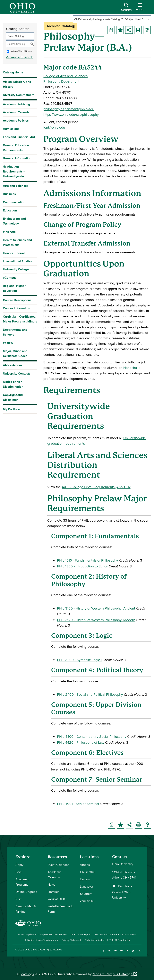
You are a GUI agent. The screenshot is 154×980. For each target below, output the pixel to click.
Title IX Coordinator (120, 940)
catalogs (28, 974)
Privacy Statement (71, 940)
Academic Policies (16, 121)
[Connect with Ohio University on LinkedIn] (116, 953)
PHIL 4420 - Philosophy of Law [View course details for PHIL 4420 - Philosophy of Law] (81, 742)
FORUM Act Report (81, 934)
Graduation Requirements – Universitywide (14, 171)
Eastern (85, 879)
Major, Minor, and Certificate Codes (15, 353)
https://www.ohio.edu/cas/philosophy (71, 114)
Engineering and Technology (14, 221)
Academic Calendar (17, 112)
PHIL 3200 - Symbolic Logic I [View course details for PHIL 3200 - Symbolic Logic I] (79, 660)
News (51, 884)
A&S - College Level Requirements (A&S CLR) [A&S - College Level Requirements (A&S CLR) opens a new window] (96, 487)
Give (19, 872)
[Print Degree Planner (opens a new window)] (111, 30)
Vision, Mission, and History (17, 84)
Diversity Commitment (19, 95)
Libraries (53, 892)
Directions (125, 886)
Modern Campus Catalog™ (112, 974)
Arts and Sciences (16, 186)
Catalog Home (13, 72)
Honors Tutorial (14, 253)
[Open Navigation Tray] (140, 9)
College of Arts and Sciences (65, 76)
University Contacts (17, 373)
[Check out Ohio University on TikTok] (133, 953)
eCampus (10, 278)
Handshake (132, 368)
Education (10, 210)
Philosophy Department (62, 81)
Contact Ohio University (121, 895)
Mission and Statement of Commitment (115, 934)
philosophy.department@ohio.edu (69, 109)
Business (9, 194)
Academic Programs (22, 882)
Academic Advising (16, 104)
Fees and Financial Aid (19, 137)
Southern (86, 894)
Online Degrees (26, 892)
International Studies (17, 261)
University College (16, 269)
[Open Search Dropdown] (126, 9)
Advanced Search (20, 57)
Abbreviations (13, 365)
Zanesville (87, 901)
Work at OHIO (57, 899)
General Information (17, 158)
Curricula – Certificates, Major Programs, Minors (20, 319)
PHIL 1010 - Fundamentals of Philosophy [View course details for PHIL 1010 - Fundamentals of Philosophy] (88, 560)
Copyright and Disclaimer (13, 397)
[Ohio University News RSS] (139, 953)
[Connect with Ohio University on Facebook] (104, 953)
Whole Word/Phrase (21, 51)
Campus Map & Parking (26, 909)
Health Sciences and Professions (17, 242)
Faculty (8, 343)
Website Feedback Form (60, 909)
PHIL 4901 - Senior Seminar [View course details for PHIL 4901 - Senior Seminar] (78, 804)
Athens (85, 865)
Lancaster (86, 886)
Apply (19, 865)
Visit (18, 899)
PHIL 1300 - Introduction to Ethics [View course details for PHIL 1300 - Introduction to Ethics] (82, 566)
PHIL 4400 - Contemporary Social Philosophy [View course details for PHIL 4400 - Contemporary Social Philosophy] (92, 737)
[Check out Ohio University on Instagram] (110, 953)
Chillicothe (87, 872)
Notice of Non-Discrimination (13, 384)
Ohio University (33, 949)
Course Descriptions (17, 300)
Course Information (17, 308)
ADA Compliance (27, 934)
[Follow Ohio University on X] (127, 953)
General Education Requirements (16, 148)
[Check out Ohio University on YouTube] (121, 953)
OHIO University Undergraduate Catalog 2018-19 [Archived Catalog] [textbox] (111, 19)
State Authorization (95, 940)
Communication (14, 202)
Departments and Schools (15, 332)
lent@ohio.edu (54, 127)
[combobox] (112, 19)
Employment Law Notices (53, 934)
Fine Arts (9, 232)
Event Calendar (58, 865)
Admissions (11, 129)
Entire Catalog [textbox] (16, 36)
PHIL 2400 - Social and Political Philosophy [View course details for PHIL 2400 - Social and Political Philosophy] (90, 694)
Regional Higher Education (14, 288)
